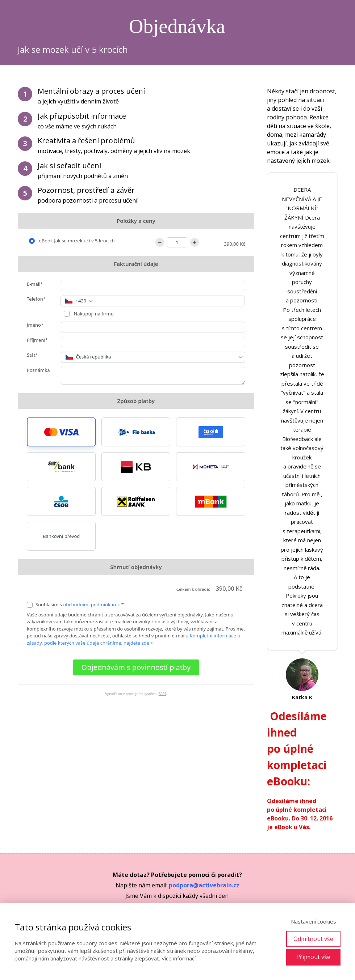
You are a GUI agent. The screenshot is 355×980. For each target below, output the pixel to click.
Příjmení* (37, 340)
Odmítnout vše (313, 939)
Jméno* (35, 325)
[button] (61, 432)
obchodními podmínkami (91, 604)
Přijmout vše (313, 957)
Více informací (179, 958)
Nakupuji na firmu (93, 314)
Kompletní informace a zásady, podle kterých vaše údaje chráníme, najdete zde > (133, 639)
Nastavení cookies (314, 921)
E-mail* (35, 284)
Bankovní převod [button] (61, 536)
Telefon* (36, 299)
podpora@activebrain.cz (204, 885)
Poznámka (38, 370)
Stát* (32, 355)
